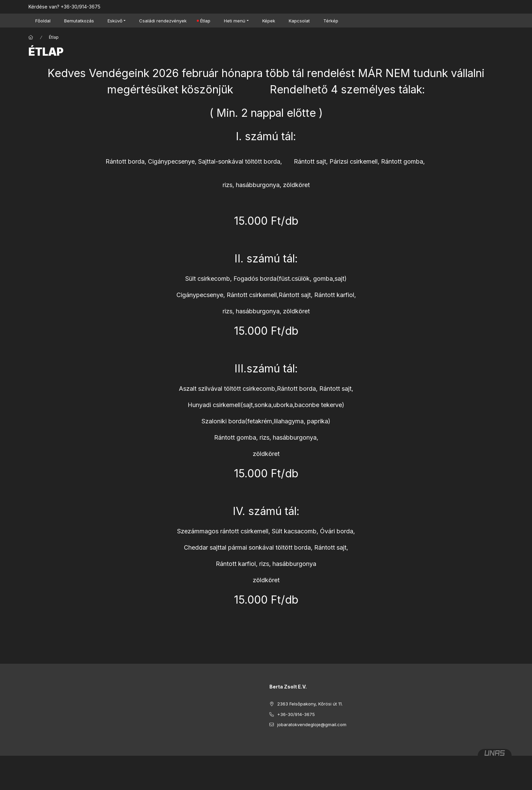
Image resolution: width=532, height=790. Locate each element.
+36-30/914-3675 (81, 7)
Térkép (331, 21)
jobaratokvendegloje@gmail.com (312, 724)
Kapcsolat (299, 21)
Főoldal (43, 21)
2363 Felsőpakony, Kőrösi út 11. (310, 704)
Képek (269, 21)
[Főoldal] (31, 37)
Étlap (205, 21)
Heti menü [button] (235, 21)
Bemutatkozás (79, 21)
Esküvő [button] (115, 21)
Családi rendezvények (163, 21)
